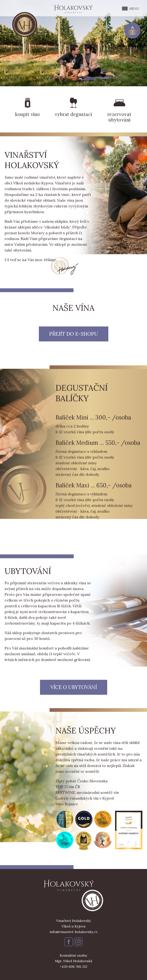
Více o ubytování (74, 687)
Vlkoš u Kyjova (73, 926)
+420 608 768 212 (73, 966)
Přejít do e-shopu (74, 334)
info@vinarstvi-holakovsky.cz (74, 932)
